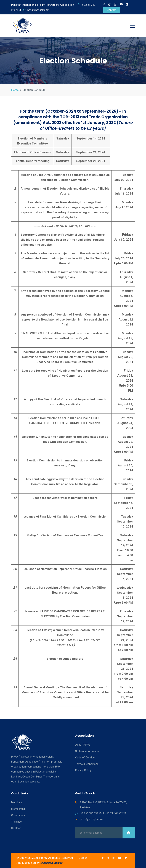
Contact (112, 10)
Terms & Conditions (87, 764)
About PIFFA (83, 745)
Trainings (16, 822)
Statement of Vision (87, 751)
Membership (18, 809)
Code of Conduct (85, 758)
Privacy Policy (83, 770)
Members (17, 802)
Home (15, 90)
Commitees (18, 815)
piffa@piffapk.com (36, 10)
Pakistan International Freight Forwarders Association (43, 5)
